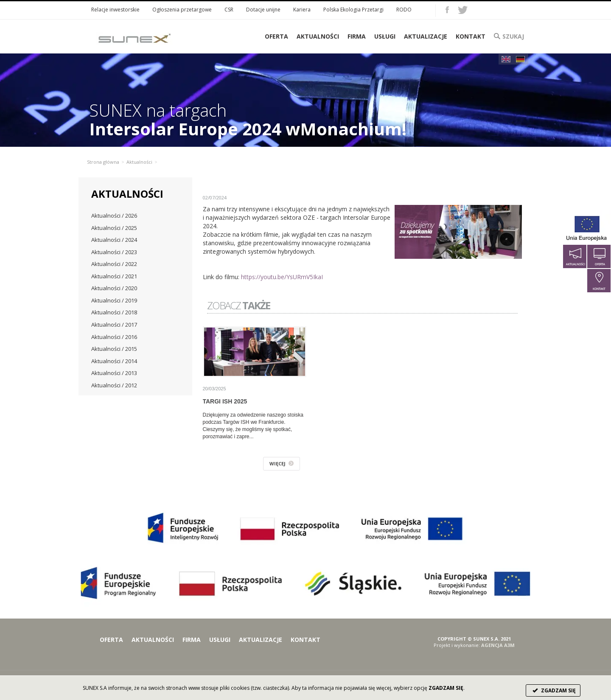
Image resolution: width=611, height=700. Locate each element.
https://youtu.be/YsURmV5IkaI (282, 277)
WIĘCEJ (282, 463)
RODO (404, 10)
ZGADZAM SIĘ (553, 690)
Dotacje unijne (263, 10)
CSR (229, 10)
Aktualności (318, 36)
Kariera (302, 10)
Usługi (385, 36)
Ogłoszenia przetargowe (182, 10)
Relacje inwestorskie (115, 10)
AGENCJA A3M (498, 645)
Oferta (111, 640)
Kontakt (471, 36)
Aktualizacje (426, 36)
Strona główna (103, 162)
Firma (357, 36)
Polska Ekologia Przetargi (353, 10)
